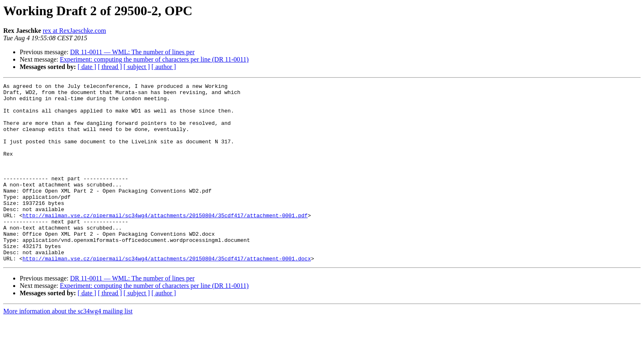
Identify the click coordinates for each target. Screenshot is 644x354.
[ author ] (164, 67)
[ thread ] (110, 67)
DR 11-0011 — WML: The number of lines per (132, 52)
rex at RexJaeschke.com (74, 31)
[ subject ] (137, 67)
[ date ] (87, 67)
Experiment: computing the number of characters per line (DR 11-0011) (154, 59)
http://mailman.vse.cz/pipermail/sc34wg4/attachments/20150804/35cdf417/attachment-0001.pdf (165, 242)
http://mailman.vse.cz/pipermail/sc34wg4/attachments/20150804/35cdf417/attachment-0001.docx (167, 294)
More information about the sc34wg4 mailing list (68, 347)
